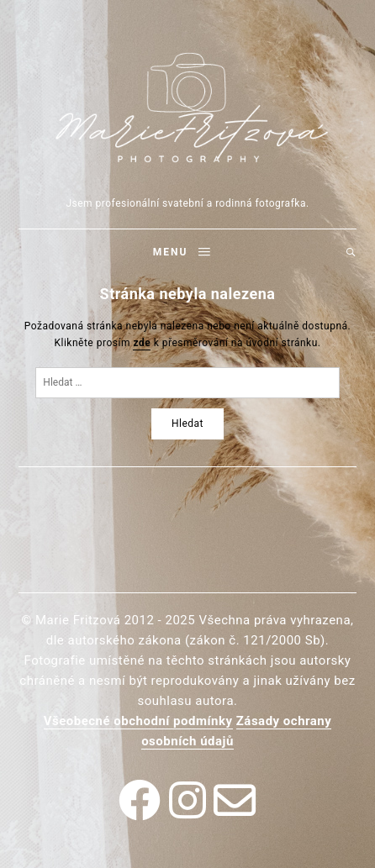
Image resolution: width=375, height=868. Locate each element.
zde (142, 343)
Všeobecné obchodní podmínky (138, 721)
